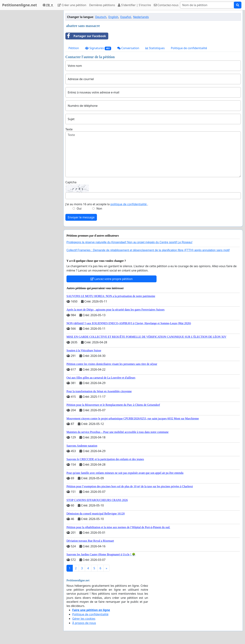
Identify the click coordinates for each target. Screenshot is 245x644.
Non (99, 208)
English (113, 17)
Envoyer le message (81, 217)
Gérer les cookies (84, 619)
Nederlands (141, 17)
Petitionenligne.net (20, 5)
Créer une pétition (72, 5)
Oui (79, 208)
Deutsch (101, 17)
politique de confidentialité (129, 204)
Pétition (74, 48)
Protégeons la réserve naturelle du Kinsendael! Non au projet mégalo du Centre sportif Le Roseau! (129, 242)
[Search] (207, 5)
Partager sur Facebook (86, 36)
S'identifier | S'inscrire (134, 5)
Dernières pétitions (102, 5)
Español (126, 17)
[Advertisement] (29, 64)
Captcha (71, 182)
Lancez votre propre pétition (112, 279)
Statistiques (155, 48)
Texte (69, 129)
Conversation (128, 48)
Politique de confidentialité (189, 48)
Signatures (98, 48)
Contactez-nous (166, 5)
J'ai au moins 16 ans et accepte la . (107, 204)
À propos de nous (84, 623)
